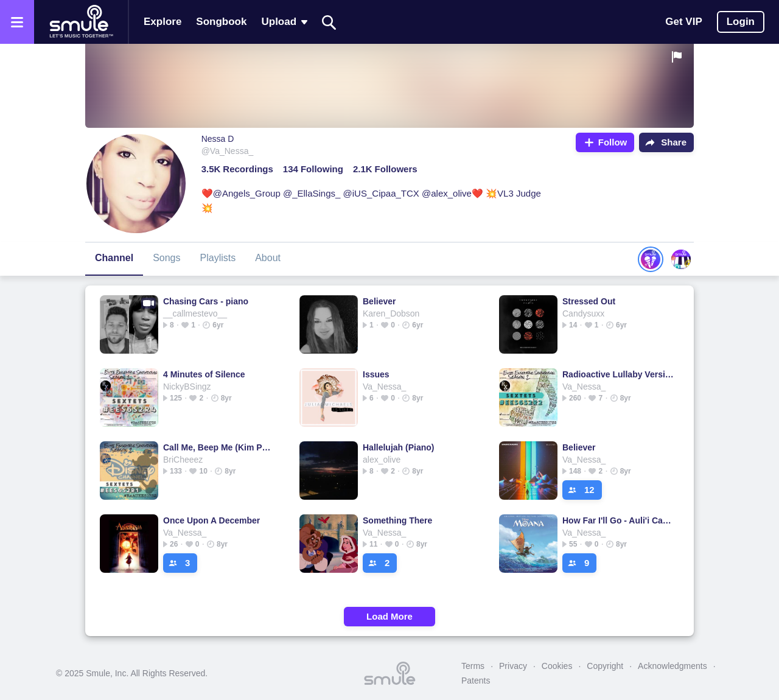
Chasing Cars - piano (206, 301)
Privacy (513, 666)
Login (741, 22)
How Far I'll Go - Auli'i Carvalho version (618, 520)
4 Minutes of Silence (204, 374)
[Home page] (81, 22)
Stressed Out (589, 301)
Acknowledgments (672, 666)
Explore (162, 22)
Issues (376, 374)
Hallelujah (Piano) (398, 447)
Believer (379, 301)
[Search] (329, 22)
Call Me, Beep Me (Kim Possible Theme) (219, 447)
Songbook (221, 22)
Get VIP (683, 22)
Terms (473, 666)
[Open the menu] (17, 22)
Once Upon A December (211, 520)
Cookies (557, 666)
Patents (476, 681)
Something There (397, 520)
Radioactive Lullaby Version (618, 374)
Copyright (605, 666)
